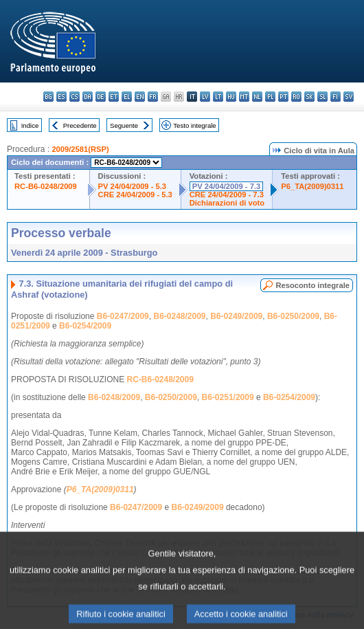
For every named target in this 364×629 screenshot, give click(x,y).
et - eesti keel (114, 97)
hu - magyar (231, 97)
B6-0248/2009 (179, 316)
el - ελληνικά (127, 97)
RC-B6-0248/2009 (46, 186)
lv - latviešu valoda (205, 97)
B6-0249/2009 (236, 316)
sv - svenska (349, 97)
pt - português (283, 97)
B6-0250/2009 (293, 316)
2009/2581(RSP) (80, 149)
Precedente (80, 125)
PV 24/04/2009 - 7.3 (227, 186)
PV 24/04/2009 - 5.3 (133, 186)
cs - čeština (75, 97)
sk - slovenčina (309, 97)
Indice (30, 125)
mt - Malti (244, 97)
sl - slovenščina (322, 97)
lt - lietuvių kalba (218, 97)
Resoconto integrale (312, 285)
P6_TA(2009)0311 (312, 186)
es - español (61, 97)
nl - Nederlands (257, 97)
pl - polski (270, 97)
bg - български (48, 97)
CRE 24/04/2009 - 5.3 (135, 195)
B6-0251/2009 (228, 397)
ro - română (296, 97)
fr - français (153, 97)
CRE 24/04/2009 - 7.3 (227, 195)
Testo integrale (194, 125)
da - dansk (88, 97)
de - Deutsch (101, 97)
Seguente (124, 125)
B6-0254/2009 (85, 326)
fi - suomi (335, 97)
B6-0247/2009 (123, 316)
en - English (140, 97)
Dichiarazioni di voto (227, 203)
